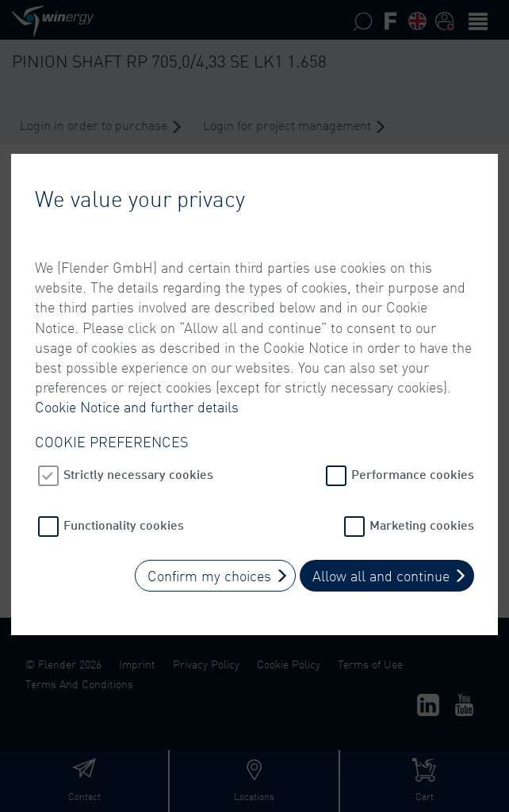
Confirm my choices (209, 568)
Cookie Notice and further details (137, 399)
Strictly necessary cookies (138, 466)
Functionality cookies (124, 517)
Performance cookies (413, 466)
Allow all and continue (381, 568)
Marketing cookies (422, 517)
